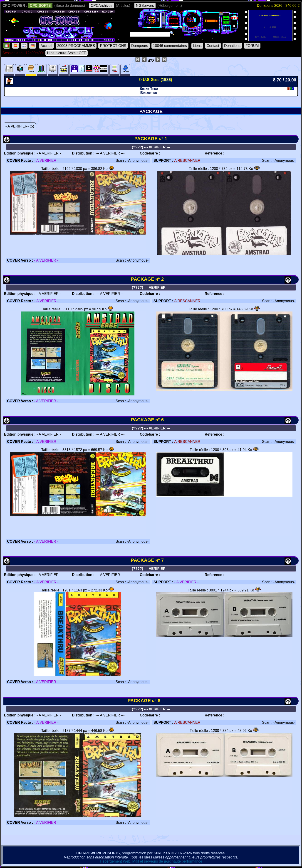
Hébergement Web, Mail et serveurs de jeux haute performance (151, 861)
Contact (213, 46)
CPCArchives (102, 6)
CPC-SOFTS (40, 6)
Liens (197, 46)
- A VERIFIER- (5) (20, 126)
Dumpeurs (140, 46)
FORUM (252, 46)
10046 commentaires (170, 46)
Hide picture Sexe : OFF (67, 53)
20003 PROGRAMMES (76, 46)
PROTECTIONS (113, 46)
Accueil (46, 46)
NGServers (145, 6)
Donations (232, 46)
